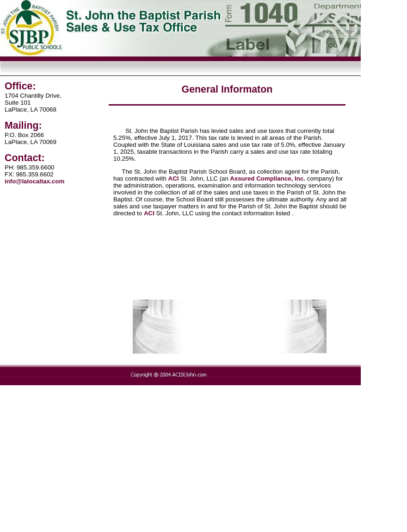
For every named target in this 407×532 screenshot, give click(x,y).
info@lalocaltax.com (34, 181)
